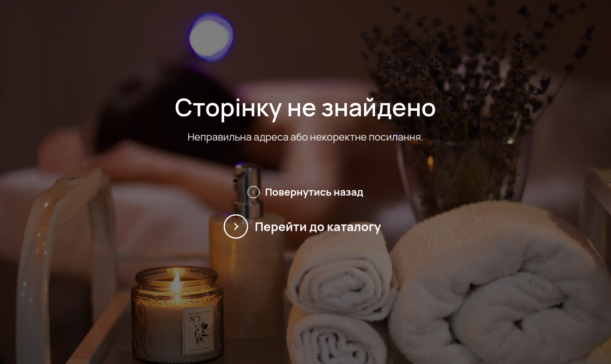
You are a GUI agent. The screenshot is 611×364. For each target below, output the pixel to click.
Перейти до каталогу (305, 226)
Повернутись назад (305, 192)
